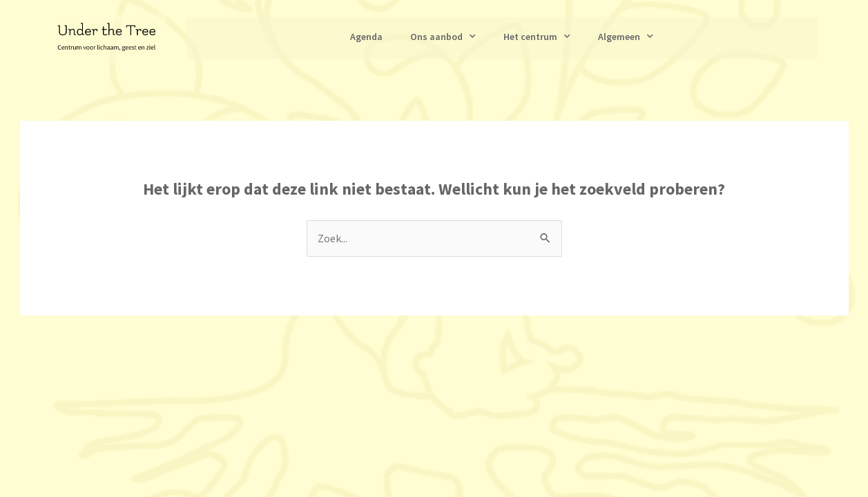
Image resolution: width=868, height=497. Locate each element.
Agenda (366, 37)
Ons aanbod (443, 37)
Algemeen (626, 37)
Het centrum (537, 37)
